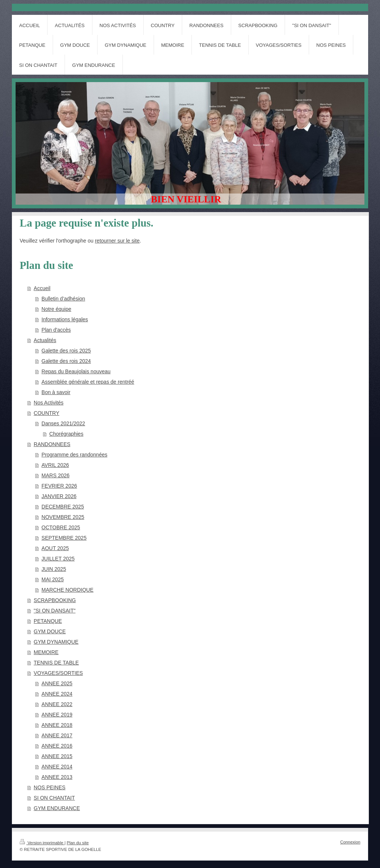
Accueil (42, 288)
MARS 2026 (55, 475)
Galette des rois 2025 (66, 351)
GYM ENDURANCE (57, 808)
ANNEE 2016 (57, 746)
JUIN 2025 (54, 569)
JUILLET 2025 (58, 559)
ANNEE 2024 (57, 694)
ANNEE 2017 (57, 735)
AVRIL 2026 (55, 465)
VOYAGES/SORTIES (58, 673)
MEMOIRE (46, 652)
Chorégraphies (66, 434)
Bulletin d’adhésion (63, 299)
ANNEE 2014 (57, 767)
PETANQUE (48, 621)
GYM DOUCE (50, 631)
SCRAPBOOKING (55, 600)
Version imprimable (42, 843)
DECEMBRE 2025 (63, 507)
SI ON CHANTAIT (54, 798)
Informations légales (65, 319)
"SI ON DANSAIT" (55, 611)
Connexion (350, 842)
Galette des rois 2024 (66, 361)
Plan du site (78, 843)
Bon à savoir (56, 392)
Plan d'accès (56, 330)
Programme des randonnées (74, 455)
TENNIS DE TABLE (56, 663)
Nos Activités (49, 403)
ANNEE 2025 (57, 683)
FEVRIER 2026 (59, 486)
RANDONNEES (52, 444)
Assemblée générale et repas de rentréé (88, 382)
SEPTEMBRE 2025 (64, 538)
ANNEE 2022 (57, 704)
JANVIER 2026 (59, 496)
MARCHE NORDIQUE (68, 590)
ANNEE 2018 (57, 725)
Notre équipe (56, 309)
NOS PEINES (50, 787)
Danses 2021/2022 (63, 423)
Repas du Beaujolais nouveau (76, 371)
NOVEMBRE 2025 (63, 517)
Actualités (45, 340)
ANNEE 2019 (57, 715)
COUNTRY (47, 413)
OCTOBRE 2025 (61, 527)
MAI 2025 (53, 579)
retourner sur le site (117, 241)
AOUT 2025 (55, 548)
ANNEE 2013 (57, 777)
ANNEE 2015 (57, 756)
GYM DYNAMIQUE (56, 642)
